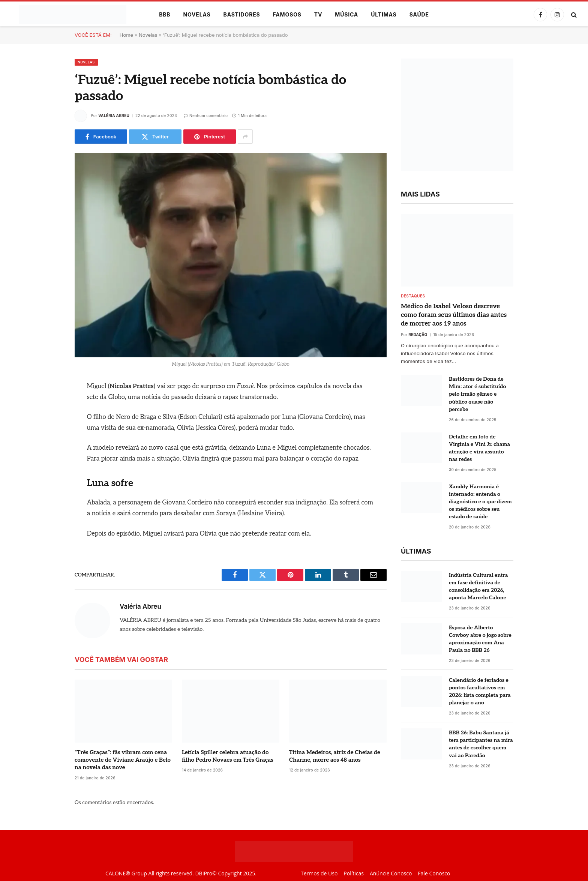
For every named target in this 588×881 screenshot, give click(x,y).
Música (346, 14)
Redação (418, 335)
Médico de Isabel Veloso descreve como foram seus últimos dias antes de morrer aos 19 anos (454, 315)
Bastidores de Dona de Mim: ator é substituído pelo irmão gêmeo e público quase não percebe (477, 394)
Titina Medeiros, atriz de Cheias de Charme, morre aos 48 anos (335, 756)
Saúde (419, 14)
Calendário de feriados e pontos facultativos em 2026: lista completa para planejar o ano (480, 691)
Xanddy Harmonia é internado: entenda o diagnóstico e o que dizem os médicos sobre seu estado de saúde (480, 502)
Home (126, 35)
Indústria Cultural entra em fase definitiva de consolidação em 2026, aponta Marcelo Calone (478, 586)
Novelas (197, 14)
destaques (413, 296)
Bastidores (242, 14)
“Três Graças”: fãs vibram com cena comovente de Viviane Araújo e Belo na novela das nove (123, 760)
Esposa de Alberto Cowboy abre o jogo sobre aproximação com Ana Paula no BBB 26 (480, 639)
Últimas (384, 14)
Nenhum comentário (206, 116)
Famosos (287, 14)
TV (318, 14)
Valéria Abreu (114, 116)
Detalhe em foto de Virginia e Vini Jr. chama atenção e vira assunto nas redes (479, 448)
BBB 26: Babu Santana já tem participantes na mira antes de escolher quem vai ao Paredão (481, 744)
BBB (165, 14)
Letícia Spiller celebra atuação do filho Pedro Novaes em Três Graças (228, 756)
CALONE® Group (126, 873)
